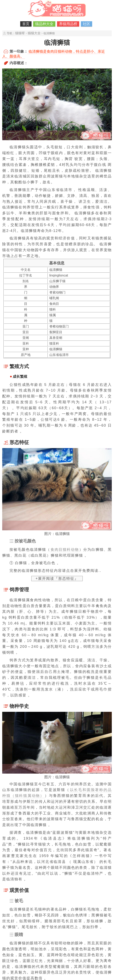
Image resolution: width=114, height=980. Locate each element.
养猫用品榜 (68, 24)
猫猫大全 (34, 33)
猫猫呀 (20, 33)
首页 (26, 24)
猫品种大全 (44, 24)
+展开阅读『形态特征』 (57, 579)
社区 (87, 24)
